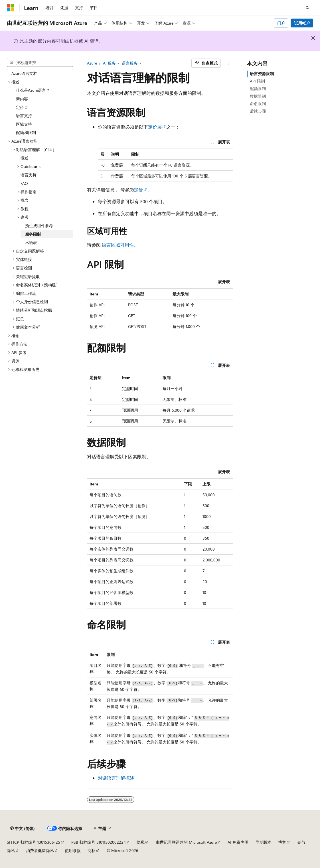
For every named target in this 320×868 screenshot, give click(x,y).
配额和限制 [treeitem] (26, 132)
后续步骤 (258, 111)
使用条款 (73, 850)
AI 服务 (109, 63)
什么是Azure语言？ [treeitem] (33, 90)
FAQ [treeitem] (24, 183)
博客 (282, 842)
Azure (92, 63)
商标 (92, 850)
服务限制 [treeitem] (33, 234)
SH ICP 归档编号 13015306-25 (34, 842)
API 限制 (257, 81)
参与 (301, 842)
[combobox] (40, 63)
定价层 (155, 127)
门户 (281, 23)
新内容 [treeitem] (22, 99)
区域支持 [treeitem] (24, 124)
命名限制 (258, 104)
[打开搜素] (307, 8)
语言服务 (130, 63)
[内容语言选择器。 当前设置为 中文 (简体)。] (23, 828)
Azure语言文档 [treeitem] (24, 73)
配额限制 (258, 88)
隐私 (141, 842)
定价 (138, 190)
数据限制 (258, 96)
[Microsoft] (11, 8)
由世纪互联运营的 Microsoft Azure (186, 842)
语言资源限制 (262, 74)
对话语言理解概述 (116, 778)
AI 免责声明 (238, 842)
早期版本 (263, 842)
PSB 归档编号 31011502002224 (99, 842)
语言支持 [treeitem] (24, 116)
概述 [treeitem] (25, 158)
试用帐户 (302, 23)
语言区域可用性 (118, 245)
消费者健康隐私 (40, 850)
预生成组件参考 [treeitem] (39, 226)
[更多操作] (228, 63)
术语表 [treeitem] (31, 242)
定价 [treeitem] (20, 107)
